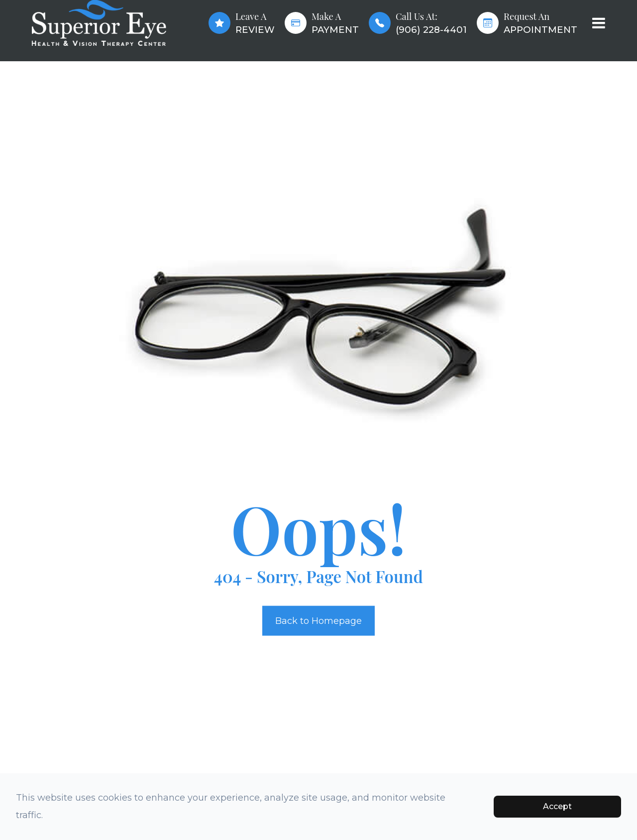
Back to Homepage (318, 620)
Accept (557, 806)
